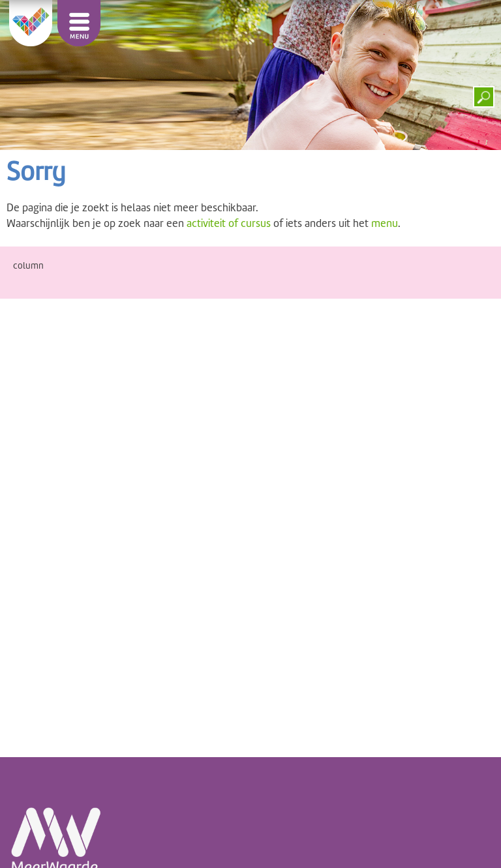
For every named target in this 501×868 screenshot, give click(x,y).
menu (385, 223)
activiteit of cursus (229, 223)
